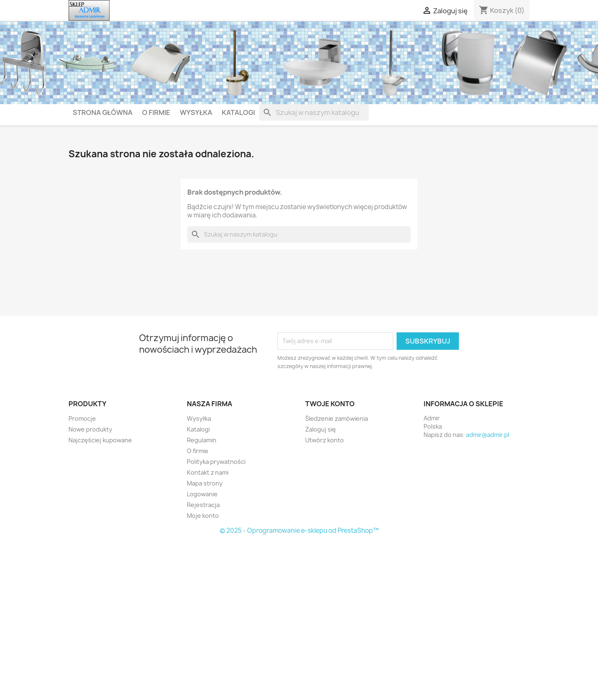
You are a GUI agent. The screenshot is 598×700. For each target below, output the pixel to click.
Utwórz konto (325, 440)
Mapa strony (205, 483)
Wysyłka (196, 112)
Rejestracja (203, 505)
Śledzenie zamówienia (337, 418)
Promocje (82, 418)
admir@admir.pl (488, 435)
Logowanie (202, 494)
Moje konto (203, 516)
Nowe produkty (90, 429)
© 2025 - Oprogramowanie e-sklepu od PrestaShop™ (299, 530)
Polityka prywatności (216, 462)
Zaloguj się (321, 429)
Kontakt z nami (208, 472)
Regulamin (202, 440)
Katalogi (238, 112)
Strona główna (103, 112)
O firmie (156, 112)
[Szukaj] (314, 112)
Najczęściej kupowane (100, 440)
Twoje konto (330, 404)
